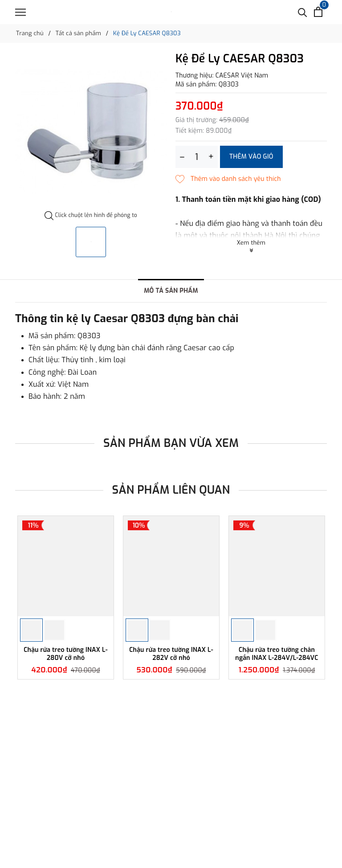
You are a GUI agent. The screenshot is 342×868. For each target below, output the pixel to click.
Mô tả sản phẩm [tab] (171, 291)
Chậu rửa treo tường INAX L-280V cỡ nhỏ (66, 654)
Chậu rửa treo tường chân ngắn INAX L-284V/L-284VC (277, 654)
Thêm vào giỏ (251, 157)
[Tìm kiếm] (303, 12)
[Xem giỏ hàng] (318, 12)
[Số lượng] (197, 157)
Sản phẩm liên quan (171, 490)
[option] (91, 132)
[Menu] (20, 12)
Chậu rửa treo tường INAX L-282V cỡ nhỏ (171, 654)
